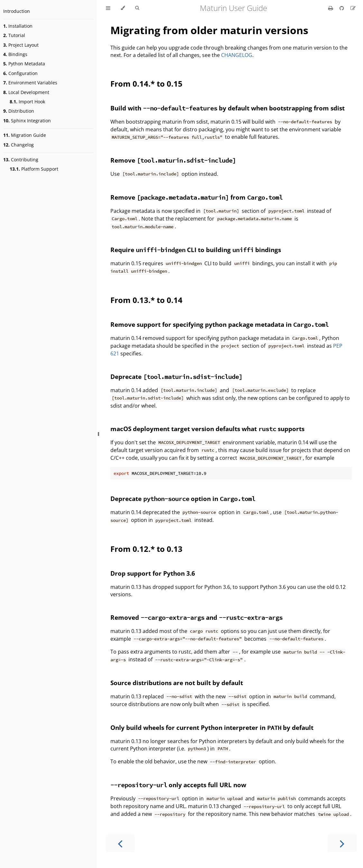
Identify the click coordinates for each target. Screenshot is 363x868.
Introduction (17, 11)
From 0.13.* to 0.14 (146, 300)
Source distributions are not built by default (177, 683)
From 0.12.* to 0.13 (146, 549)
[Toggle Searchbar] (137, 8)
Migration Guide (25, 135)
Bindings (15, 54)
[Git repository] (342, 8)
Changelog (19, 145)
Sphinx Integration (27, 121)
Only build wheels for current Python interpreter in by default (212, 727)
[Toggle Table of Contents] (108, 8)
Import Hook (27, 102)
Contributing (21, 160)
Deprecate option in (183, 499)
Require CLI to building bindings (196, 250)
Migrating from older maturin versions (209, 30)
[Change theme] (123, 8)
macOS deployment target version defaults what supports (207, 429)
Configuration (20, 73)
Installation (18, 26)
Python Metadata (24, 64)
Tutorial (14, 35)
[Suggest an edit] (353, 8)
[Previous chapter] (120, 843)
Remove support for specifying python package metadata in (219, 324)
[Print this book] (331, 8)
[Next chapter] (342, 843)
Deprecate (176, 377)
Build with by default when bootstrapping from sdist (228, 108)
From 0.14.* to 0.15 (146, 84)
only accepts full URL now (178, 785)
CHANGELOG (237, 55)
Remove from (196, 197)
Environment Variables (30, 83)
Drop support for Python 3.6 (153, 573)
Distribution (19, 111)
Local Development (26, 92)
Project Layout (21, 45)
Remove (173, 160)
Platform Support (34, 169)
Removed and (196, 617)
